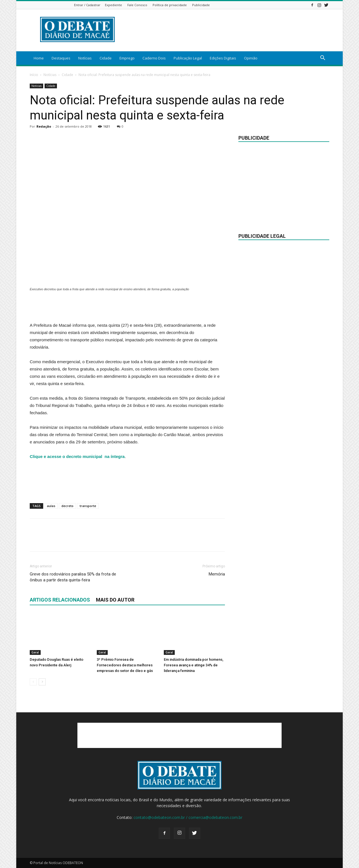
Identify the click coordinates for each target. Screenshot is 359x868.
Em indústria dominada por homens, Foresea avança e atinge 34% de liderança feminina (194, 665)
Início (34, 75)
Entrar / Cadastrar (87, 5)
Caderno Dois (154, 58)
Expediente (113, 5)
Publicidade (201, 5)
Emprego (127, 58)
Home (39, 58)
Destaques (61, 58)
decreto (67, 506)
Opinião (251, 58)
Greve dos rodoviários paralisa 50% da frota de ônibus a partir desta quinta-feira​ (73, 577)
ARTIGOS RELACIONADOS (60, 600)
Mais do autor (115, 600)
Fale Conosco (137, 5)
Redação (44, 126)
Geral (35, 652)
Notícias (85, 58)
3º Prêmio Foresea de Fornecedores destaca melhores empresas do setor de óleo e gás (125, 665)
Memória (217, 574)
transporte (88, 506)
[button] (323, 58)
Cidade (106, 58)
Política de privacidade (170, 5)
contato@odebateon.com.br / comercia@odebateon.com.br (188, 817)
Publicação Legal (188, 58)
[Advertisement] (127, 307)
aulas (51, 506)
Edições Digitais (223, 58)
